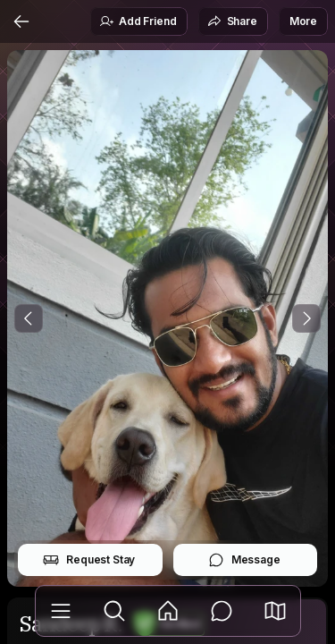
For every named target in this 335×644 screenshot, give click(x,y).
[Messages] (222, 611)
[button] (275, 611)
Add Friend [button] (138, 21)
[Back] (21, 21)
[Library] (61, 611)
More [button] (303, 21)
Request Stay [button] (89, 560)
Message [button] (244, 560)
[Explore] (114, 611)
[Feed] (168, 611)
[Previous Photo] (29, 318)
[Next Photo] (306, 318)
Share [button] (232, 21)
